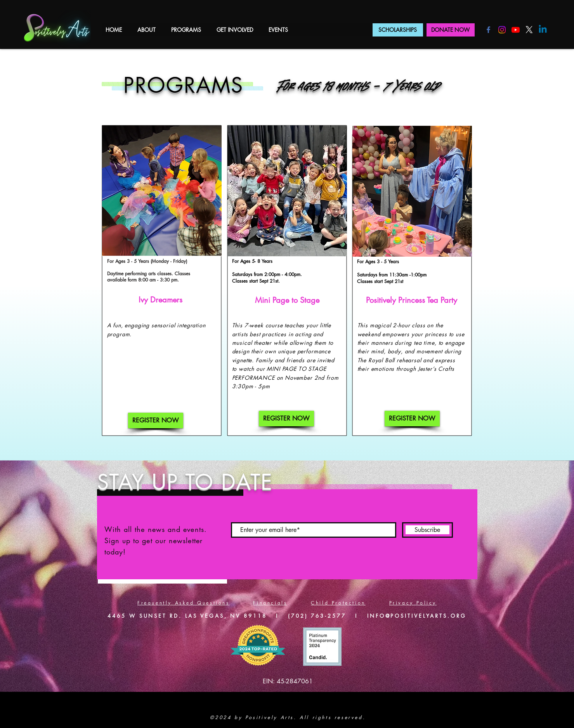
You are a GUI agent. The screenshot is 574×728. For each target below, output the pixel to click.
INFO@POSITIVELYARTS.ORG (417, 616)
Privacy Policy (413, 603)
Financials (270, 603)
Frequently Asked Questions (184, 603)
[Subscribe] (427, 530)
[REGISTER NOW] (156, 420)
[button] (147, 30)
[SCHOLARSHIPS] (398, 30)
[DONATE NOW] (451, 30)
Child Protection (338, 603)
